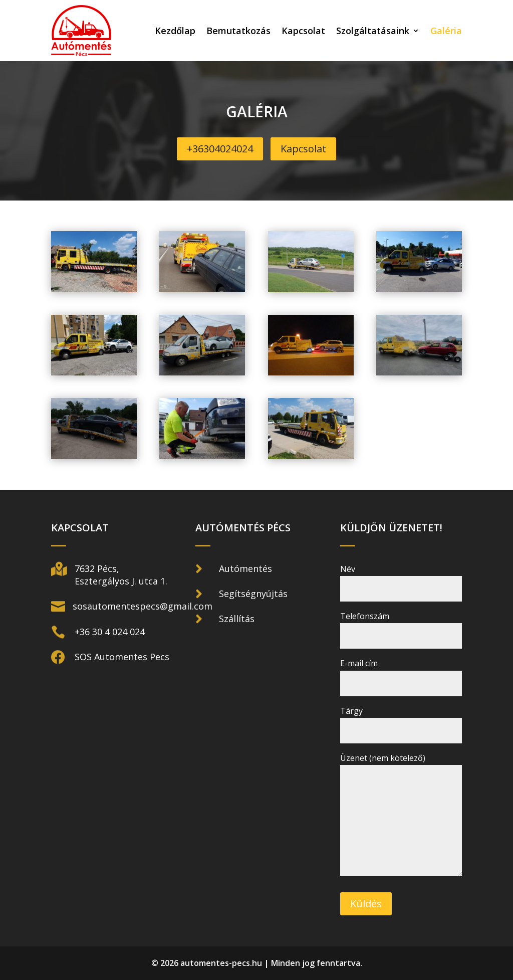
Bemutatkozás (238, 31)
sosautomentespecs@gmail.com (143, 606)
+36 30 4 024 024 (110, 632)
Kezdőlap (175, 31)
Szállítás (237, 619)
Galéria (446, 31)
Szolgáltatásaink (373, 31)
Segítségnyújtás (253, 594)
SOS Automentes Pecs (122, 657)
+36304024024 (220, 149)
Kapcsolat (303, 31)
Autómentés (245, 568)
